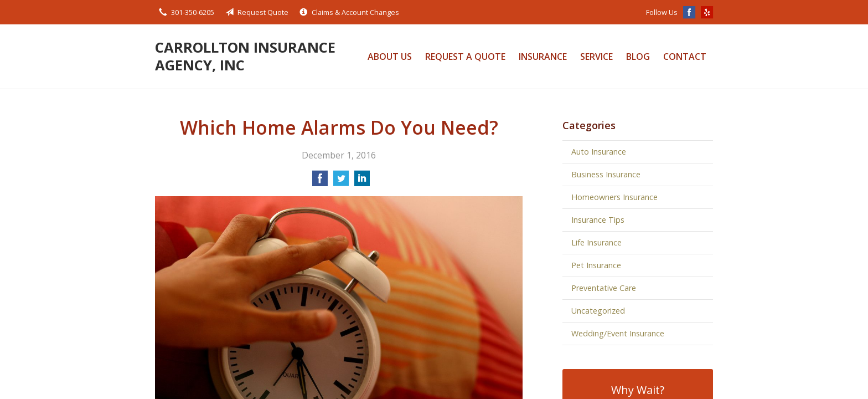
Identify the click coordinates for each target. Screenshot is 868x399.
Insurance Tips (598, 220)
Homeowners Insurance (614, 197)
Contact (685, 57)
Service (596, 57)
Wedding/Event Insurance (618, 333)
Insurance (543, 57)
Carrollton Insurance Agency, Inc (245, 56)
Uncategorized (598, 311)
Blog (638, 57)
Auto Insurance (599, 152)
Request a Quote (465, 57)
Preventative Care (604, 288)
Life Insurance (596, 242)
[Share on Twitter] (341, 182)
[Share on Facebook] (320, 182)
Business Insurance (606, 174)
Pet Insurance (596, 265)
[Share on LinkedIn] (362, 182)
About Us (390, 57)
